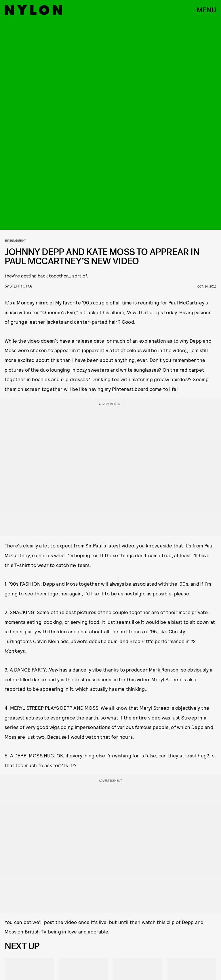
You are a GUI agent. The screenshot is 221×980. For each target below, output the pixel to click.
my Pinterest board (127, 389)
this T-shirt (17, 565)
